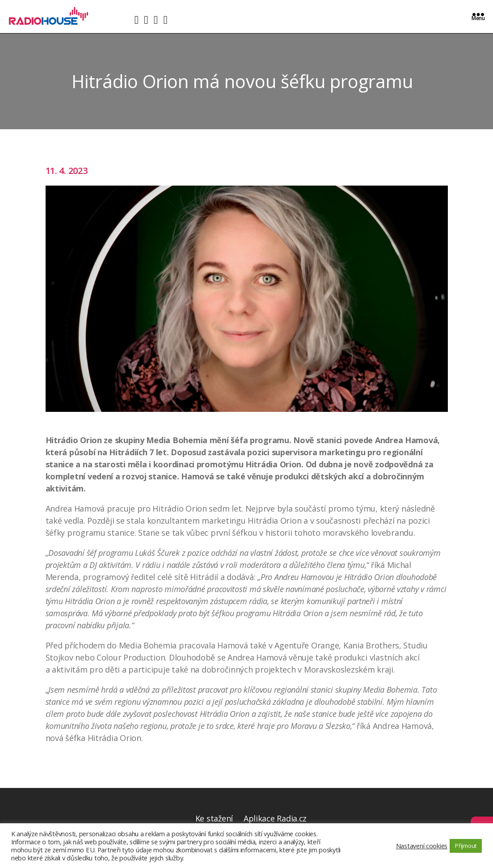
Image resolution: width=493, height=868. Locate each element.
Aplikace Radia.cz (275, 818)
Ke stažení (214, 818)
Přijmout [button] (466, 846)
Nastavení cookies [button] (422, 846)
